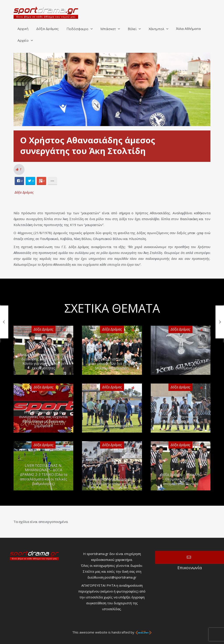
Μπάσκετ (108, 29)
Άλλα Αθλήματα (188, 29)
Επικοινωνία (190, 557)
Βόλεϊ (132, 29)
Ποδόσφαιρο (77, 29)
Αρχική (23, 29)
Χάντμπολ (156, 29)
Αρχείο (23, 41)
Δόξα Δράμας (47, 29)
